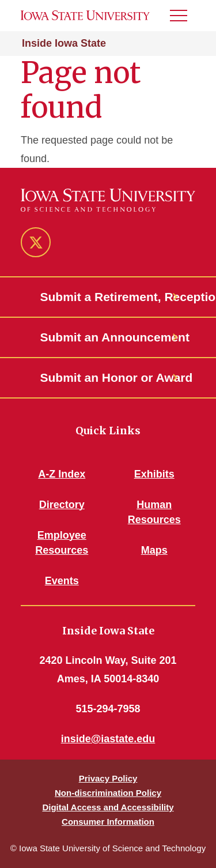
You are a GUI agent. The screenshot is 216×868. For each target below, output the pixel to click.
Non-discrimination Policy (108, 793)
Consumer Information (108, 822)
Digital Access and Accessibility (108, 807)
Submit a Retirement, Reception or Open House (108, 297)
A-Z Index (62, 474)
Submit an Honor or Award (108, 377)
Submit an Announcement (108, 337)
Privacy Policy (108, 778)
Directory (62, 505)
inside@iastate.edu (108, 739)
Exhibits (154, 474)
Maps (154, 550)
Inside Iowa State (64, 43)
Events (62, 581)
